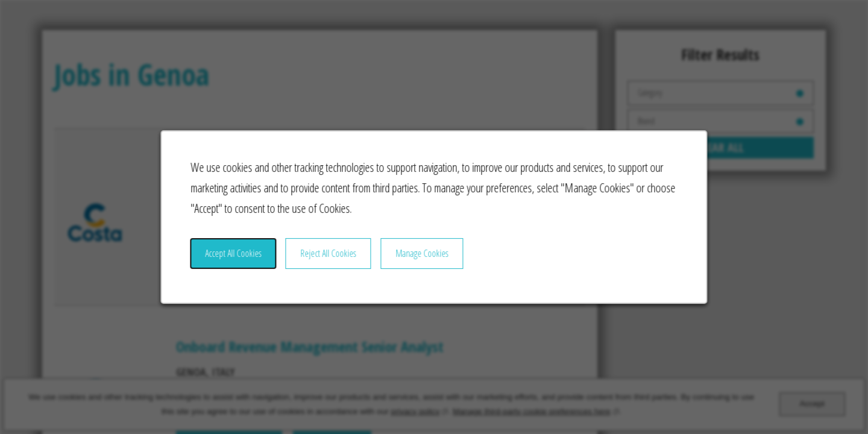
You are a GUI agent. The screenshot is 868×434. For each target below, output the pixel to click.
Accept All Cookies (240, 258)
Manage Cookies (423, 258)
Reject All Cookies (332, 258)
